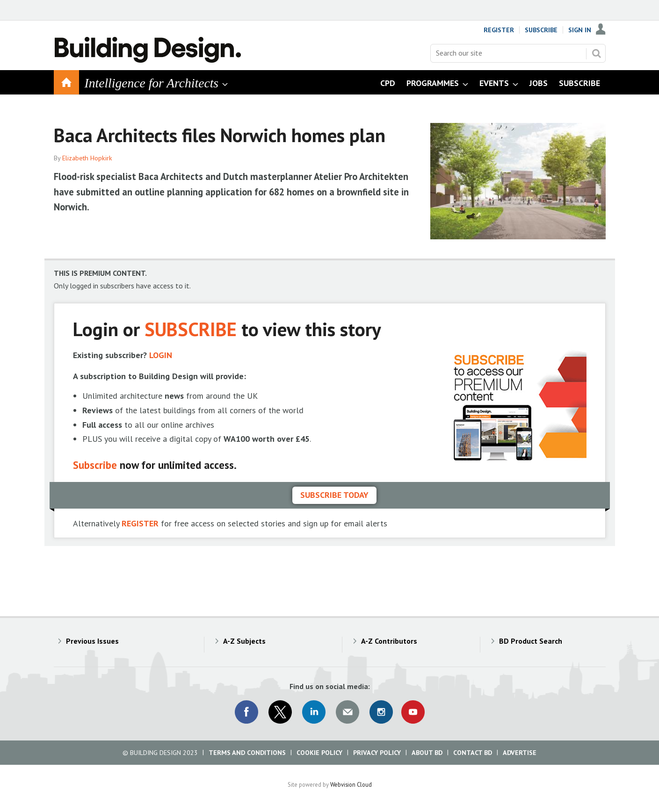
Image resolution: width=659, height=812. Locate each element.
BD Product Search (531, 641)
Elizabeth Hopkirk (87, 158)
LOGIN (161, 355)
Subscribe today (334, 495)
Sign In (580, 30)
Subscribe (541, 30)
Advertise (520, 753)
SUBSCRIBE (191, 329)
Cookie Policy (319, 753)
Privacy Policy (377, 753)
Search (596, 53)
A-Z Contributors (389, 641)
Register (499, 30)
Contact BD (473, 753)
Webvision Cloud (351, 784)
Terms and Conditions (247, 753)
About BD (427, 753)
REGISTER (140, 523)
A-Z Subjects (244, 641)
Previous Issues (92, 641)
